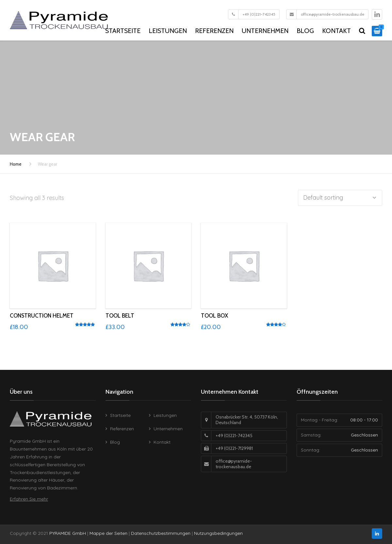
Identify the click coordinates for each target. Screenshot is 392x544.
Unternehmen (265, 31)
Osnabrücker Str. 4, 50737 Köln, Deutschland (247, 420)
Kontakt (336, 31)
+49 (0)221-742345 (259, 14)
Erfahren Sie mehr (29, 499)
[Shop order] (340, 198)
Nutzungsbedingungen (218, 533)
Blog (305, 31)
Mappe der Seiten (108, 533)
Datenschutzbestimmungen (161, 533)
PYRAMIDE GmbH (68, 533)
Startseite (123, 31)
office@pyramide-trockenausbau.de (333, 14)
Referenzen (214, 31)
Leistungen (168, 31)
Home (16, 164)
